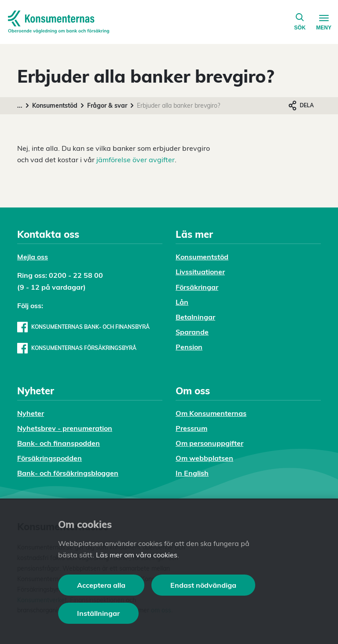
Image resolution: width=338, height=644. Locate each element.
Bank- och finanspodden (59, 443)
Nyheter (31, 413)
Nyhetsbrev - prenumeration (65, 428)
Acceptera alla (101, 585)
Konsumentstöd (55, 106)
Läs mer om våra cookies (137, 555)
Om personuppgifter (209, 443)
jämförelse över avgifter (136, 160)
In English (192, 473)
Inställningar (98, 613)
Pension (189, 347)
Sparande (192, 332)
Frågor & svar (107, 106)
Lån (182, 302)
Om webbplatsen (204, 458)
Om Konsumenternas (211, 413)
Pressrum (191, 428)
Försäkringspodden (50, 458)
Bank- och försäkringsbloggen (68, 473)
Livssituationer (200, 272)
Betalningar (195, 317)
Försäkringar (197, 287)
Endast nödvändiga (203, 585)
